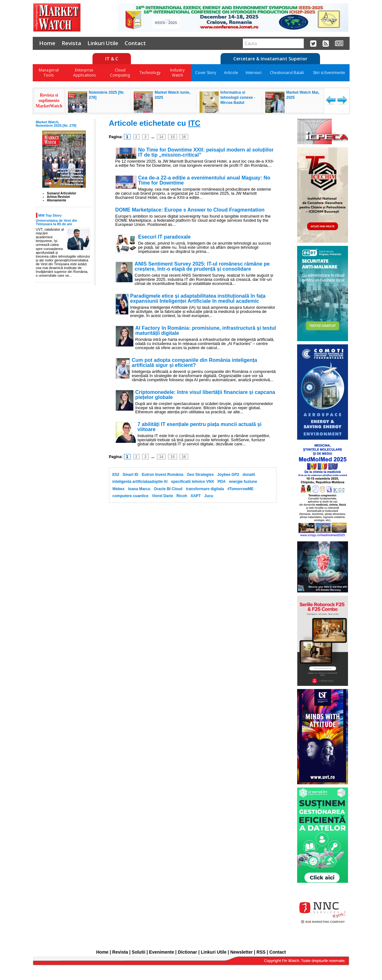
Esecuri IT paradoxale (164, 237)
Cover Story (206, 73)
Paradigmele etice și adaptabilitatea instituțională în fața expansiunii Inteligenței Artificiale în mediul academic (198, 299)
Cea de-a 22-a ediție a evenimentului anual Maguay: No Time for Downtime (204, 180)
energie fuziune (243, 482)
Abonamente (57, 200)
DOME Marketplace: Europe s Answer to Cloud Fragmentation (190, 210)
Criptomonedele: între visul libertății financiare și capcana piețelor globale (205, 395)
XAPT (196, 496)
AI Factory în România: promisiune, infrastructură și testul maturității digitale (206, 331)
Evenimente (162, 952)
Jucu (209, 496)
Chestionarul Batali (287, 73)
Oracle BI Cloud (168, 489)
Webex (119, 489)
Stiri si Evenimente (329, 73)
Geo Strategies (200, 475)
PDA (221, 482)
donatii (249, 475)
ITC (194, 123)
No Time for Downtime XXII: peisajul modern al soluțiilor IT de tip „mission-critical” (206, 152)
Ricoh (182, 496)
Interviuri (254, 73)
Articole (231, 73)
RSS (261, 952)
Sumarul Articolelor (62, 193)
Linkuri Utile (103, 43)
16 (184, 137)
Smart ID (130, 475)
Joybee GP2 (228, 475)
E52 (116, 475)
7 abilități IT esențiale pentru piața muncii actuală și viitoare (200, 427)
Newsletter (241, 952)
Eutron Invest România (163, 475)
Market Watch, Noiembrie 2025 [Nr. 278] (56, 124)
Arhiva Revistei (58, 197)
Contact (135, 43)
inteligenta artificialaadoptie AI (140, 482)
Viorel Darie (162, 496)
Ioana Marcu (139, 489)
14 (161, 137)
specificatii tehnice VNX (192, 482)
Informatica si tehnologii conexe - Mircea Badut (238, 98)
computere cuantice (130, 496)
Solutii (139, 952)
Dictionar (187, 952)
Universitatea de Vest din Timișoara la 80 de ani (57, 222)
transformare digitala (205, 489)
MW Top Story (50, 215)
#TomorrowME (240, 489)
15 (172, 137)
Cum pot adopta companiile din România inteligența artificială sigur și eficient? (195, 363)
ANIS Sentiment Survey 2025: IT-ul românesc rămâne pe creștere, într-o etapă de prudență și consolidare (202, 267)
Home (47, 43)
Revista (71, 43)
